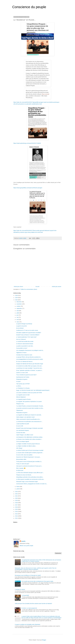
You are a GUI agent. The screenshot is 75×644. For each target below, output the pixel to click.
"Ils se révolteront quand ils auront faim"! (26, 375)
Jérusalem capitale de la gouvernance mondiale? (29, 333)
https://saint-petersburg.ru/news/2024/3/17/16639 (27, 143)
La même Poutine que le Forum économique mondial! (30, 450)
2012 (17, 516)
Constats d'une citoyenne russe (24, 355)
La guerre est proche (21, 326)
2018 (17, 503)
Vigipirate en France (21, 353)
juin (18, 315)
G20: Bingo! (19, 448)
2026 (17, 295)
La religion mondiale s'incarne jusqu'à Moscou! (28, 444)
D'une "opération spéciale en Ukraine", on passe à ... (30, 370)
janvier (18, 489)
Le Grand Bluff (25, 595)
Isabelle (23, 541)
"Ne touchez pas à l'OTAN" (23, 384)
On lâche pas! (20, 470)
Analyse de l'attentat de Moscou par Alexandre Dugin (30, 364)
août (18, 311)
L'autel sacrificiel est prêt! (23, 424)
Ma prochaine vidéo (21, 459)
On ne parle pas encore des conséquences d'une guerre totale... (38, 581)
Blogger (44, 640)
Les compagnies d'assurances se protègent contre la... (30, 350)
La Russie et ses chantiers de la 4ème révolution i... (29, 439)
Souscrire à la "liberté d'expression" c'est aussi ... (29, 457)
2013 (17, 514)
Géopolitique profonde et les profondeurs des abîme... (30, 477)
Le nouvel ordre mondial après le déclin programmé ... (30, 453)
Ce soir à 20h (20, 426)
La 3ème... (19, 386)
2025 (17, 298)
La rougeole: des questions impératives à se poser (29, 402)
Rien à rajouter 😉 (21, 468)
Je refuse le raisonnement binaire (25, 344)
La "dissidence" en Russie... (23, 388)
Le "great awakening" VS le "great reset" (26, 337)
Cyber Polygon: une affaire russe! (25, 435)
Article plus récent (18, 287)
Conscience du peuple (29, 7)
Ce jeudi (18, 381)
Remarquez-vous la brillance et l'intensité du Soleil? (28, 575)
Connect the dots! (21, 433)
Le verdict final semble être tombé (25, 342)
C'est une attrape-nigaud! (23, 441)
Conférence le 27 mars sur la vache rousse (27, 330)
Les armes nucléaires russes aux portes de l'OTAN (29, 393)
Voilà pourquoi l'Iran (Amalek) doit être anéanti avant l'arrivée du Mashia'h (33, 604)
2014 (17, 512)
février (18, 487)
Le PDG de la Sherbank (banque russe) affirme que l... (30, 473)
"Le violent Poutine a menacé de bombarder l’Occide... (30, 406)
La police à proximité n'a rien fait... (25, 346)
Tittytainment (19, 410)
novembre (19, 304)
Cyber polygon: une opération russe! (25, 417)
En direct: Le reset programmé (29, 608)
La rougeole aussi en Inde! (23, 395)
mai (18, 317)
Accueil (37, 287)
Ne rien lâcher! (20, 328)
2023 (17, 492)
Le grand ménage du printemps (24, 324)
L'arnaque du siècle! (20, 589)
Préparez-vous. (20, 404)
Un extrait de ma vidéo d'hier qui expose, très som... (29, 366)
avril (18, 320)
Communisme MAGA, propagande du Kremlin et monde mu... (32, 484)
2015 (17, 509)
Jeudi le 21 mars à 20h (22, 373)
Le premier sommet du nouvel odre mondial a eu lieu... (30, 408)
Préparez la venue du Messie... (24, 475)
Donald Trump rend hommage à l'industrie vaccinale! (29, 428)
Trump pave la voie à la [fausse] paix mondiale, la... (29, 462)
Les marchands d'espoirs (23, 430)
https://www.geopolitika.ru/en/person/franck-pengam (28, 188)
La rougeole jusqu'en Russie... (24, 399)
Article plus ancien (57, 287)
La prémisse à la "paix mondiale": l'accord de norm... (29, 368)
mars (18, 322)
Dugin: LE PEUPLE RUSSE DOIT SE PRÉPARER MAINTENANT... (33, 390)
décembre (19, 302)
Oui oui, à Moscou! (21, 339)
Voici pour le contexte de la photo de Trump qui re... (29, 466)
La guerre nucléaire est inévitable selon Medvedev (28, 624)
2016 (17, 507)
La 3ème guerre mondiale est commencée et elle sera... (30, 479)
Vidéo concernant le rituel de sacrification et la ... (28, 419)
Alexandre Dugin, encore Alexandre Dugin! (27, 482)
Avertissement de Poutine (23, 377)
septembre (19, 308)
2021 (17, 496)
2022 (17, 494)
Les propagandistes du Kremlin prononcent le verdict (30, 359)
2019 (17, 500)
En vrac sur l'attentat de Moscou (24, 362)
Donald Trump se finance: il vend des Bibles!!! (28, 335)
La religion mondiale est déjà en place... (26, 446)
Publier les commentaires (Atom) (29, 289)
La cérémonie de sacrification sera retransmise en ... (29, 422)
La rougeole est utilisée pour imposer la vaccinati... (29, 415)
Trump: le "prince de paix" (23, 464)
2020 (17, 498)
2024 (17, 300)
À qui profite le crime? (22, 348)
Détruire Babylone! (21, 397)
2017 (17, 505)
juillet (18, 313)
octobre (19, 306)
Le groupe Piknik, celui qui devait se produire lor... (29, 357)
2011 (17, 518)
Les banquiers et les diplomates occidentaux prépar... (30, 437)
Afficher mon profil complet (26, 546)
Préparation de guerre (22, 379)
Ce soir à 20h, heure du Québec (24, 455)
